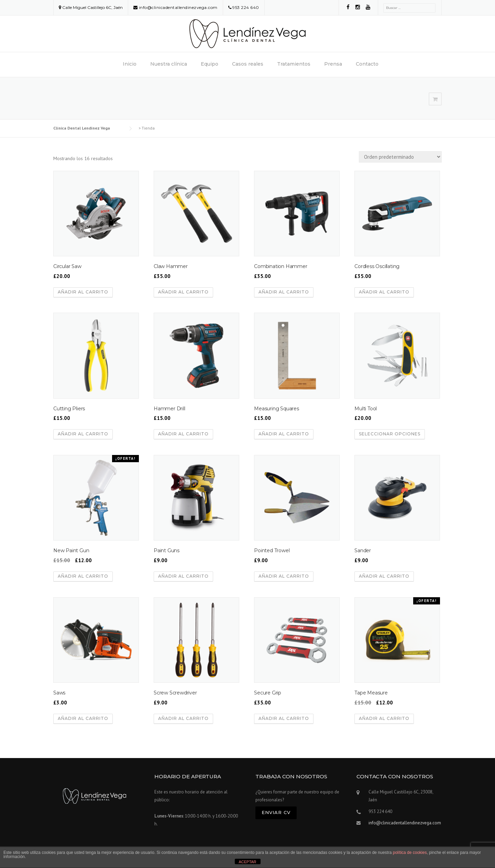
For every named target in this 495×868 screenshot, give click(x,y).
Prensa (333, 64)
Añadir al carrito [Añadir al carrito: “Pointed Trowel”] (284, 576)
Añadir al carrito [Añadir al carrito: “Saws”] (83, 718)
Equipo (210, 64)
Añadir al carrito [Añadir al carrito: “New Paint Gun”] (83, 576)
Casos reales (248, 64)
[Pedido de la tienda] (400, 157)
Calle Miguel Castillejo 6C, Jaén (92, 7)
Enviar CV (276, 812)
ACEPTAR (247, 862)
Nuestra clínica (169, 64)
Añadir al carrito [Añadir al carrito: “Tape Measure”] (384, 718)
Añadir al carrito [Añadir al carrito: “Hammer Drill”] (183, 434)
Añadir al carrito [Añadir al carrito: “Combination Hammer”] (284, 292)
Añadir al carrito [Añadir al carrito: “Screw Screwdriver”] (183, 718)
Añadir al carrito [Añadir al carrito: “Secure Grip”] (284, 718)
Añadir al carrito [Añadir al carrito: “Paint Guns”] (183, 576)
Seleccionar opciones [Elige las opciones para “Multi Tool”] (390, 434)
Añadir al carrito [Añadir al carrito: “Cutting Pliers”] (83, 434)
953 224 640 (246, 7)
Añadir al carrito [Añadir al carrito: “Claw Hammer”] (183, 292)
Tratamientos (294, 64)
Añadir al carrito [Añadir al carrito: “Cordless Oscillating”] (384, 292)
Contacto (367, 64)
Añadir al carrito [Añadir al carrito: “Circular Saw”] (83, 292)
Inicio (130, 64)
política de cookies (410, 853)
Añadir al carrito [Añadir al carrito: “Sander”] (384, 576)
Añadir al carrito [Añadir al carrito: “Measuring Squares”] (284, 434)
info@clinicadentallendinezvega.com (178, 7)
